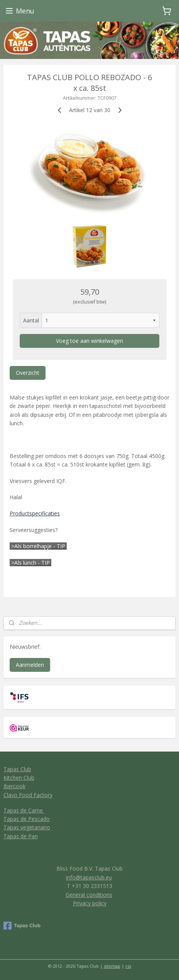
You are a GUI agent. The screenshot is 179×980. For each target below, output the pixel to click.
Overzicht (28, 373)
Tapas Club (17, 769)
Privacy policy (90, 903)
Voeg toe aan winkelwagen (89, 341)
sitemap (112, 966)
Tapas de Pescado (27, 819)
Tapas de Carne (24, 810)
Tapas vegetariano (27, 827)
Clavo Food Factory (28, 795)
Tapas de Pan (21, 836)
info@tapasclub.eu (89, 877)
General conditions (89, 895)
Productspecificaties (35, 513)
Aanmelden (30, 665)
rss (128, 966)
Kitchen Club (19, 778)
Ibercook (14, 786)
